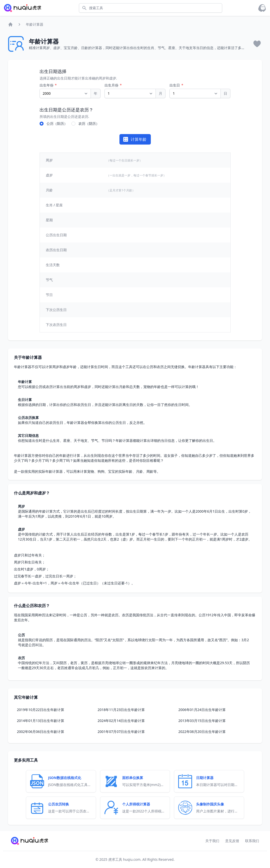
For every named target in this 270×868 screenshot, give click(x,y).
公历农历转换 (58, 804)
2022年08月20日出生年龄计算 (202, 732)
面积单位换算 (133, 778)
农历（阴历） (89, 123)
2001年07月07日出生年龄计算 (121, 732)
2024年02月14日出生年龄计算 (121, 721)
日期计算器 (205, 778)
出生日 (175, 85)
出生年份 (47, 85)
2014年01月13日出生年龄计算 (41, 721)
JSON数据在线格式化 (65, 778)
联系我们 (252, 841)
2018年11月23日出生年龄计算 (121, 710)
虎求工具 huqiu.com (124, 859)
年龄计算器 (35, 24)
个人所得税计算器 (136, 804)
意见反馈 (232, 841)
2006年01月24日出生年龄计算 (202, 710)
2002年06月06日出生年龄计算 (41, 732)
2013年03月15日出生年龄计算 (202, 721)
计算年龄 (135, 139)
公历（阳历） (57, 123)
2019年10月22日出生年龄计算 (41, 710)
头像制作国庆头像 (210, 804)
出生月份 (112, 85)
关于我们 (212, 841)
